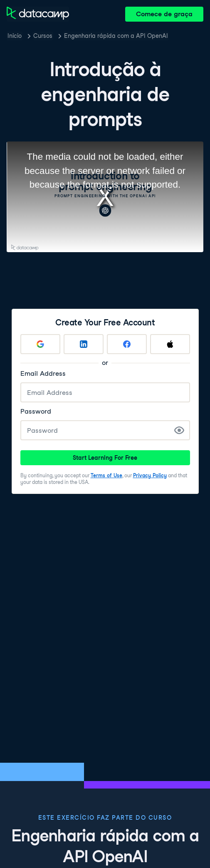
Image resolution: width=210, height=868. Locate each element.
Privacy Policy (150, 475)
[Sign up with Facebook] (127, 344)
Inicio (15, 36)
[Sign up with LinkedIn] (84, 344)
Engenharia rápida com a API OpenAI (116, 36)
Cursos (43, 36)
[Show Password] (179, 430)
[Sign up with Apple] (170, 344)
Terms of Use (106, 475)
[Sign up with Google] (40, 344)
